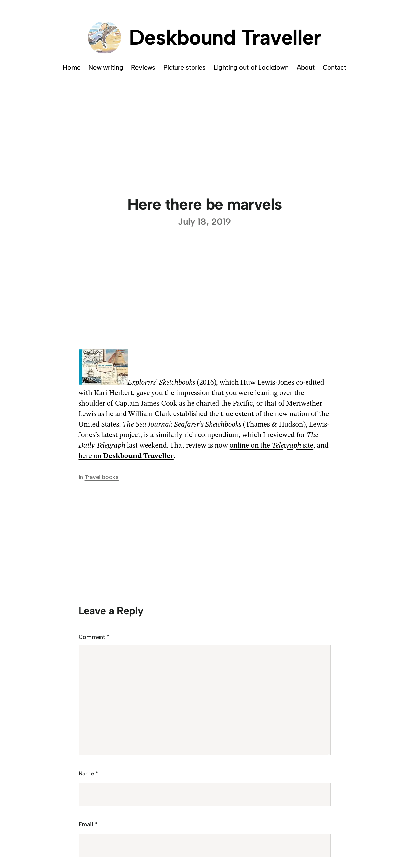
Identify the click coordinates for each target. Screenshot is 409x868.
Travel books (102, 477)
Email (88, 824)
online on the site (272, 446)
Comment (94, 637)
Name (89, 773)
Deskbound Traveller (225, 37)
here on (126, 456)
